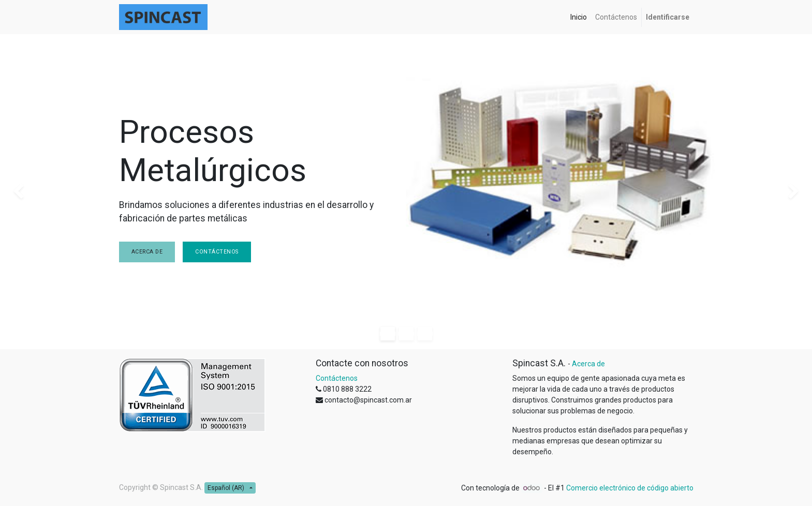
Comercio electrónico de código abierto (630, 488)
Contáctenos (217, 252)
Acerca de (147, 252)
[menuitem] (579, 17)
